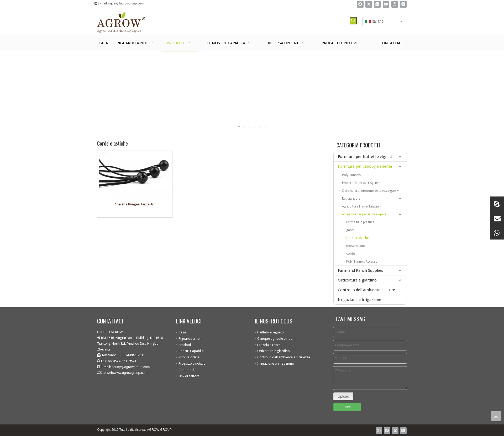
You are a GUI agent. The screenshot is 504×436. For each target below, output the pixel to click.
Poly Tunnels (351, 175)
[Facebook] (360, 4)
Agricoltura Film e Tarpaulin (362, 206)
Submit (347, 407)
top (496, 416)
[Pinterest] (403, 4)
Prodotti (185, 345)
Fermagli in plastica (360, 222)
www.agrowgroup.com (131, 373)
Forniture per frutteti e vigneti (365, 157)
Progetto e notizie (192, 363)
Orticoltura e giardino (357, 280)
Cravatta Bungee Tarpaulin (135, 204)
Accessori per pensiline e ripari (364, 214)
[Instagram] (395, 4)
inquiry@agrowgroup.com (126, 3)
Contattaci (186, 370)
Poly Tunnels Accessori (363, 262)
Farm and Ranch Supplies (360, 270)
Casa (182, 332)
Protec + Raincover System (361, 183)
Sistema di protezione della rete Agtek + (370, 191)
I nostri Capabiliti (191, 351)
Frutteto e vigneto (271, 332)
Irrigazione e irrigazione (359, 300)
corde (350, 254)
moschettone (356, 246)
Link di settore (189, 376)
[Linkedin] (377, 4)
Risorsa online (189, 357)
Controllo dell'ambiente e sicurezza (369, 290)
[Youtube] (386, 4)
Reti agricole (351, 199)
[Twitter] (369, 4)
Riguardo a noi (190, 339)
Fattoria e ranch (269, 345)
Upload (343, 396)
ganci (350, 230)
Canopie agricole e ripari (276, 339)
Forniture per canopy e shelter (365, 166)
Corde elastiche (357, 238)
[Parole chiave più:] (353, 21)
